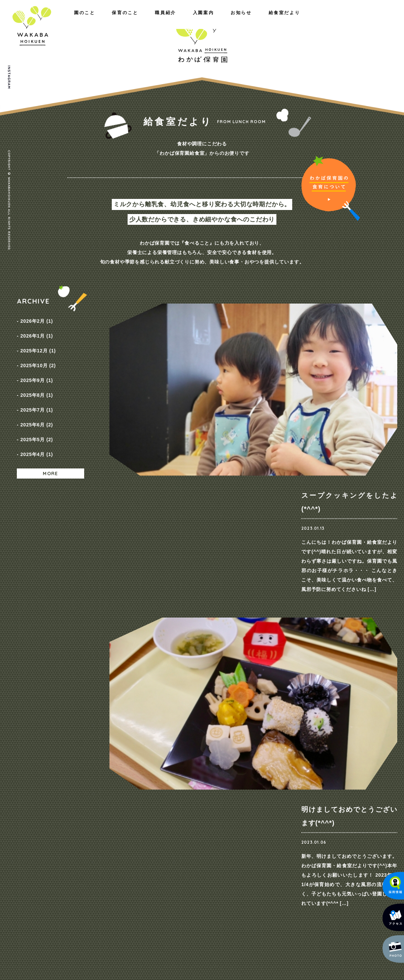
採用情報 (294, 823)
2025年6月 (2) (37, 399)
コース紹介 (235, 814)
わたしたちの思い (79, 814)
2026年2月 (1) (37, 319)
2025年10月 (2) (38, 354)
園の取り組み (140, 814)
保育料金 (233, 823)
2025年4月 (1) (37, 422)
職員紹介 (121, 20)
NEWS (292, 814)
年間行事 (135, 831)
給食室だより (367, 20)
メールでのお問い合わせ (355, 922)
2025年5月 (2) (37, 411)
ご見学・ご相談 (318, 687)
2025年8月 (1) (37, 377)
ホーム (24, 802)
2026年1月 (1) (37, 331)
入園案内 (273, 20)
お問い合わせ (349, 802)
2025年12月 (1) (38, 342)
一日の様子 (137, 823)
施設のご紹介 (74, 831)
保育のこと (74, 20)
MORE (50, 440)
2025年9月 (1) (37, 365)
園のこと (27, 20)
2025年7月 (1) (37, 388)
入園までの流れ (240, 831)
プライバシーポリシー (359, 814)
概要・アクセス (77, 823)
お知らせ (317, 20)
